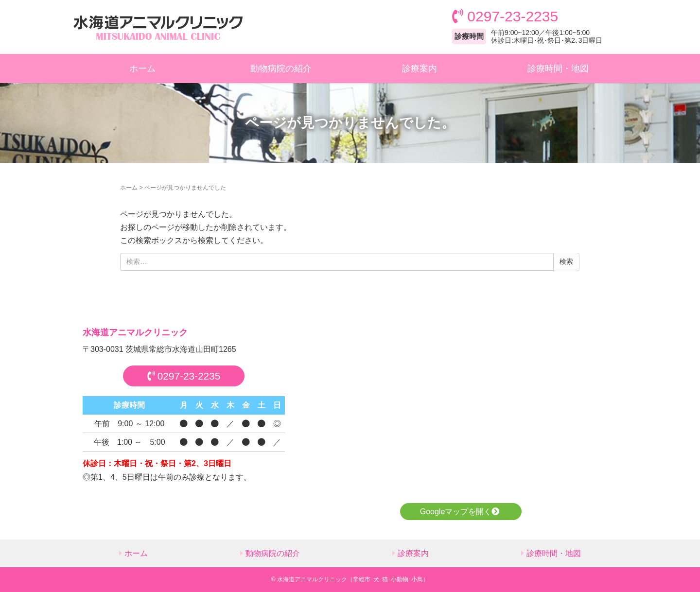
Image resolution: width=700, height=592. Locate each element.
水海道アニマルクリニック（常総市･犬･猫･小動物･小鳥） (353, 579)
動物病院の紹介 (281, 69)
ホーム (142, 69)
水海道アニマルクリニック (135, 332)
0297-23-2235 (184, 376)
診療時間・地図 (558, 69)
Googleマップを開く (461, 512)
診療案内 (420, 69)
